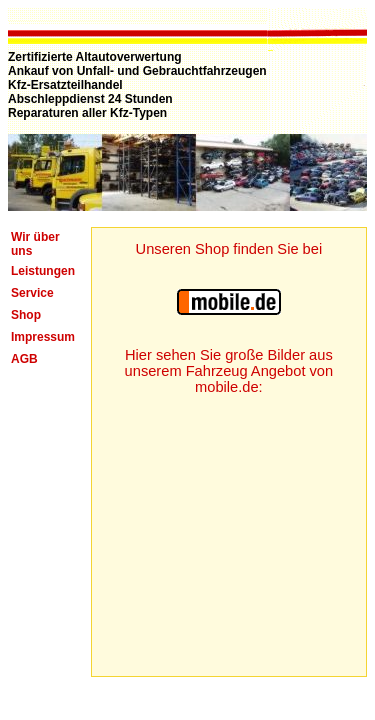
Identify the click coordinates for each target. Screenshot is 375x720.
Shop (26, 315)
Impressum (43, 337)
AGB (24, 359)
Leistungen (43, 271)
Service (32, 293)
